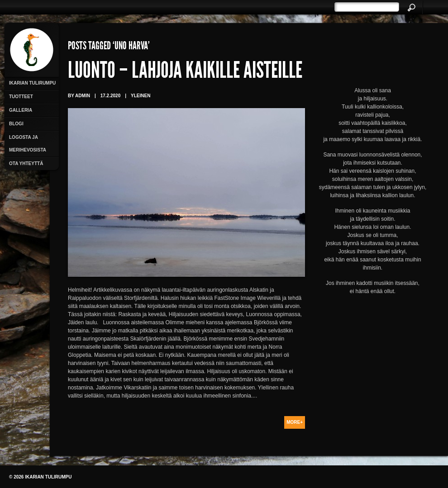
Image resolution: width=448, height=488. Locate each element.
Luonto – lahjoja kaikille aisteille (185, 72)
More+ (295, 422)
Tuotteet (21, 97)
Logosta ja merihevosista (28, 144)
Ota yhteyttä (26, 163)
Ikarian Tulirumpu (32, 83)
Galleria (21, 110)
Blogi (16, 124)
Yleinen (141, 96)
